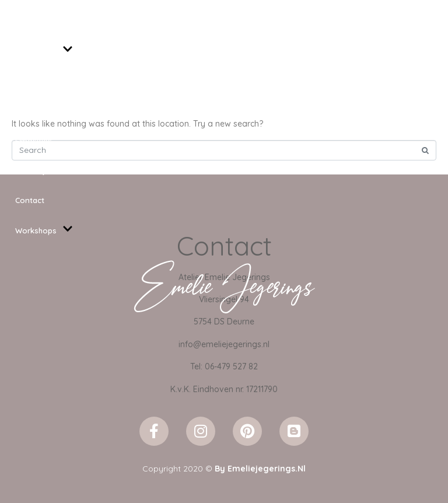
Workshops (44, 231)
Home (26, 20)
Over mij (30, 170)
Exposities (34, 141)
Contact (30, 200)
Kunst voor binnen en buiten (67, 81)
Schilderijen (44, 51)
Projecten (33, 111)
